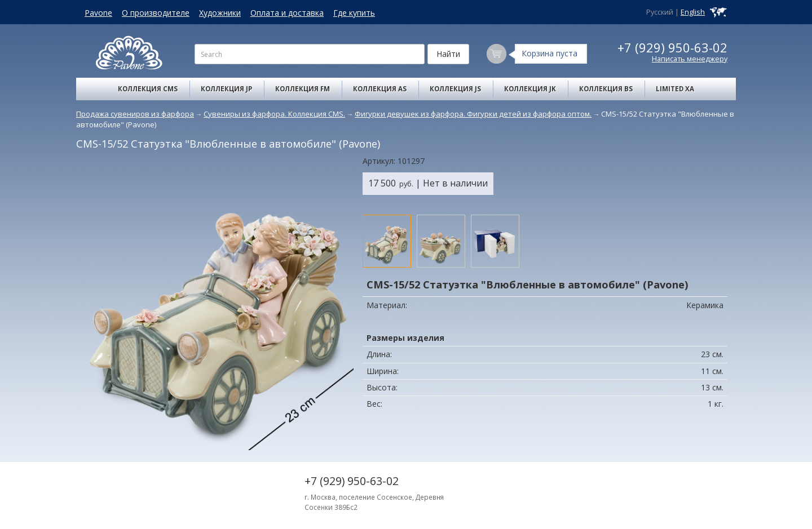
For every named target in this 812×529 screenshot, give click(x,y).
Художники (220, 13)
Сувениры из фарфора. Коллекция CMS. (274, 114)
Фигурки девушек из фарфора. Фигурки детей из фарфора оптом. (473, 114)
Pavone (98, 13)
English (693, 12)
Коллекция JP (226, 89)
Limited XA (675, 89)
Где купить (354, 13)
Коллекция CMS (148, 89)
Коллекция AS (380, 89)
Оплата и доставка (287, 13)
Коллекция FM (303, 89)
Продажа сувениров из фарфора (135, 114)
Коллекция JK (530, 89)
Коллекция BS (606, 89)
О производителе (156, 13)
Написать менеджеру (690, 59)
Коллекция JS (455, 89)
